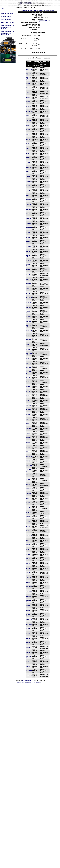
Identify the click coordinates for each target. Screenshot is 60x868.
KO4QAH (29, 363)
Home (2, 8)
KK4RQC (29, 172)
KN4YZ (28, 638)
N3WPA (28, 153)
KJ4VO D (29, 130)
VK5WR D (29, 410)
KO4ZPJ (28, 191)
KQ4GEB (29, 419)
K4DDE (28, 484)
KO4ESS (29, 475)
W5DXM (28, 302)
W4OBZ (28, 223)
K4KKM (28, 522)
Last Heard (4, 11)
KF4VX (28, 480)
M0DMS (28, 573)
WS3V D (28, 400)
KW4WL (28, 177)
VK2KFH (28, 517)
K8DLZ (28, 568)
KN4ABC (29, 121)
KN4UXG (29, 307)
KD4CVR (29, 205)
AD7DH (28, 666)
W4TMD (28, 340)
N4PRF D (29, 629)
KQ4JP (28, 256)
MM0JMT (29, 107)
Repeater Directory (6, 17)
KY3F (28, 358)
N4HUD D (29, 456)
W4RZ (28, 242)
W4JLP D (29, 461)
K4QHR (28, 88)
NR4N (28, 149)
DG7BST (29, 135)
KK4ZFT (28, 368)
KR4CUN (29, 494)
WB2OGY (29, 228)
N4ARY (28, 540)
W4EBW (28, 158)
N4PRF (28, 447)
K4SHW (28, 316)
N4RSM (28, 377)
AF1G (28, 335)
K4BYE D (29, 503)
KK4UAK (29, 321)
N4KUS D (29, 330)
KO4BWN (29, 466)
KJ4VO (28, 97)
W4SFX (28, 424)
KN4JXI (28, 559)
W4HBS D (29, 438)
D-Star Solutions (6, 19)
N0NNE (28, 634)
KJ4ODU (29, 246)
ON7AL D (29, 536)
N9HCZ (28, 662)
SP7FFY (28, 512)
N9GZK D (29, 111)
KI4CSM (28, 610)
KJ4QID (28, 349)
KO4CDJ (29, 167)
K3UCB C (29, 298)
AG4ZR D (29, 652)
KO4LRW (29, 587)
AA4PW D (29, 671)
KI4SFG (28, 102)
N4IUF (28, 382)
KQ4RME (29, 74)
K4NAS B (29, 676)
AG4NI (28, 125)
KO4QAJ (29, 442)
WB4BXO (29, 181)
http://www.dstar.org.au (45, 21)
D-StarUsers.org (27, 681)
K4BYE (28, 508)
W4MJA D (29, 606)
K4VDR (28, 237)
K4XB (28, 144)
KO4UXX (29, 405)
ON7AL (28, 531)
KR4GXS (29, 288)
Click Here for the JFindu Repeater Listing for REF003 (38, 11)
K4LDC (28, 386)
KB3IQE (28, 578)
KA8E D (28, 279)
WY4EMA (29, 219)
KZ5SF (28, 545)
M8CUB (28, 564)
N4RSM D (29, 391)
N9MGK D (29, 414)
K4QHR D (29, 69)
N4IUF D (28, 396)
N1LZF (28, 274)
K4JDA (28, 163)
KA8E (28, 93)
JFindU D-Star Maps (7, 14)
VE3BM (28, 554)
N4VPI (28, 233)
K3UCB (28, 526)
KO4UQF (29, 195)
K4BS (28, 498)
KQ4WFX (29, 251)
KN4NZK (29, 596)
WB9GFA (29, 433)
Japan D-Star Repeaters (8, 22)
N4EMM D (29, 260)
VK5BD (28, 83)
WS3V (28, 344)
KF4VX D (29, 489)
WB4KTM (29, 620)
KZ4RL (28, 270)
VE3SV (28, 116)
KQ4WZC (29, 209)
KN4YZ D (29, 643)
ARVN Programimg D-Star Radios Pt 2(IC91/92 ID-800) (7, 33)
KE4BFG (29, 284)
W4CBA (28, 428)
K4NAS (28, 139)
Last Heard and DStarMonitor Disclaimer (30, 682)
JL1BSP (28, 452)
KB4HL (28, 582)
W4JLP (28, 648)
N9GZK (28, 293)
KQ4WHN (29, 354)
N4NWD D (29, 624)
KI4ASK (28, 200)
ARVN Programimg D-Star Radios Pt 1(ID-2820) (7, 27)
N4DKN (28, 186)
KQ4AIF (28, 326)
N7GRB (28, 214)
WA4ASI (28, 550)
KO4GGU (29, 592)
